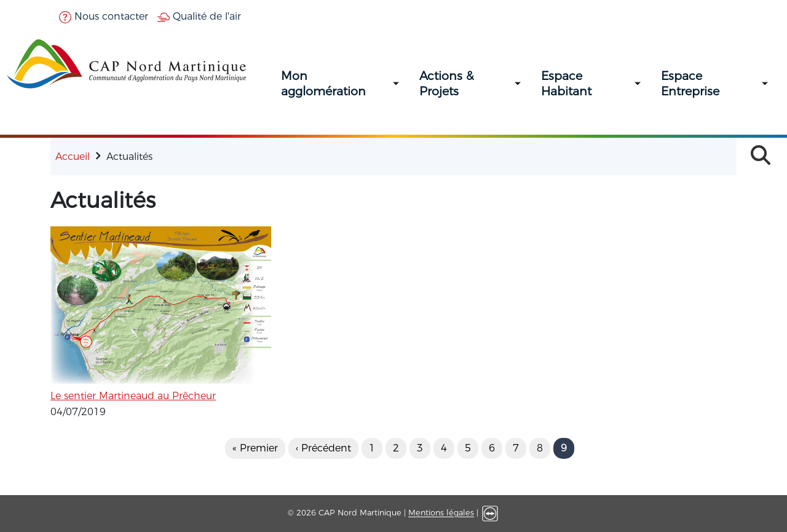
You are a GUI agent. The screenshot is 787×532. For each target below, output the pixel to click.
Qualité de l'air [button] (199, 16)
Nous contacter (104, 16)
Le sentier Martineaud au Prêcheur (133, 396)
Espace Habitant (566, 84)
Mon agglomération (323, 84)
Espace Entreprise (690, 84)
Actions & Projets (446, 84)
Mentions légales (441, 513)
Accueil (73, 157)
